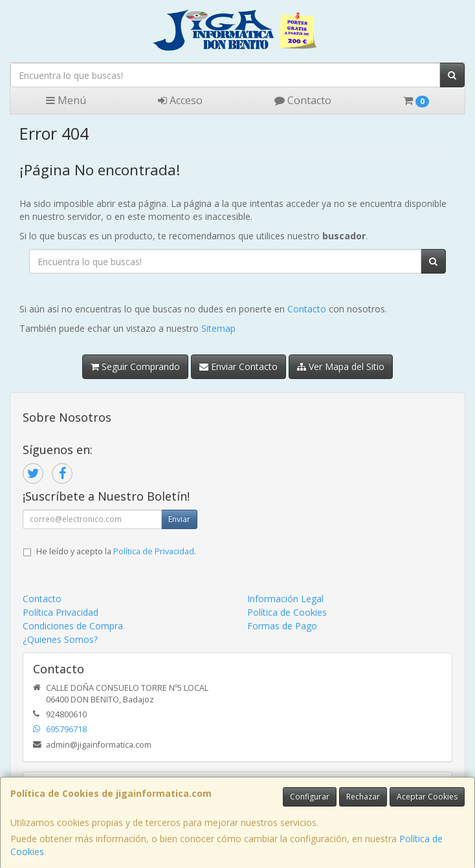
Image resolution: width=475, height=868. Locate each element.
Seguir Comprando (135, 366)
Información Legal (285, 599)
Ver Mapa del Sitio (341, 366)
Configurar (310, 797)
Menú (66, 100)
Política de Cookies (287, 612)
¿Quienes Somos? (60, 639)
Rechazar (363, 797)
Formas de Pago (282, 626)
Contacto (303, 100)
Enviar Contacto (238, 366)
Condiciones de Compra (73, 626)
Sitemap (218, 328)
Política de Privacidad (154, 551)
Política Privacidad (61, 612)
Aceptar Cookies (427, 797)
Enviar (179, 519)
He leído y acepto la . (116, 551)
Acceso (180, 100)
